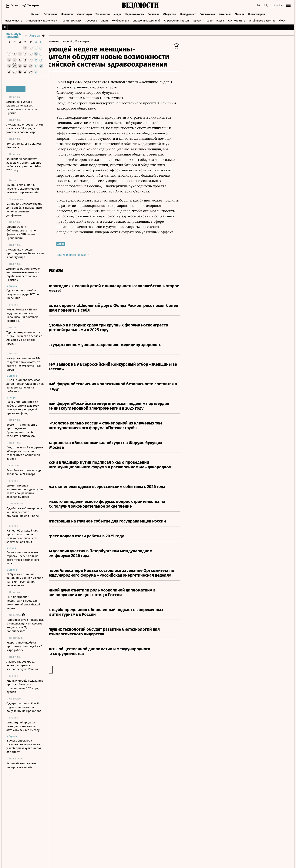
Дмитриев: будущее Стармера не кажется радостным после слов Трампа (22, 107)
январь (35, 36)
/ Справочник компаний (88, 41)
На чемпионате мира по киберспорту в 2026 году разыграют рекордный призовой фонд (23, 408)
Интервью (225, 13)
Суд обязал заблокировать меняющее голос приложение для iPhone (24, 512)
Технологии (103, 13)
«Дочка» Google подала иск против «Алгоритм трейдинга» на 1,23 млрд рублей (25, 686)
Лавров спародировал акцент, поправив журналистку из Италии (22, 665)
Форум (283, 20)
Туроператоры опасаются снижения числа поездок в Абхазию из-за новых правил (24, 338)
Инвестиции (84, 13)
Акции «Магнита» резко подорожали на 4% (22, 765)
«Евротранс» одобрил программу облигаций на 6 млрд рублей (24, 646)
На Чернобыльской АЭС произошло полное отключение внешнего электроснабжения (22, 536)
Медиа (118, 13)
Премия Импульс (71, 20)
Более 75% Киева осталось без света (24, 146)
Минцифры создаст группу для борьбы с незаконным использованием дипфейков (24, 210)
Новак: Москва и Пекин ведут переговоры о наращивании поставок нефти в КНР (22, 315)
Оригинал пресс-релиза (103, 255)
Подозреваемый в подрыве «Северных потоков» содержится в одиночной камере (25, 453)
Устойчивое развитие (262, 20)
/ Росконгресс (112, 41)
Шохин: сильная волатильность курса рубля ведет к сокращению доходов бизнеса (25, 491)
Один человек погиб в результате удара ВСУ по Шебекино (23, 294)
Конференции (120, 20)
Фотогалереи (257, 13)
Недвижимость (135, 13)
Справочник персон (177, 20)
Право (209, 20)
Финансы (67, 13)
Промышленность (11, 20)
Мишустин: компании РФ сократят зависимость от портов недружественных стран (24, 364)
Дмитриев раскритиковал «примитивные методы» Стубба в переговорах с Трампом (24, 274)
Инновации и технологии (41, 20)
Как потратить (236, 20)
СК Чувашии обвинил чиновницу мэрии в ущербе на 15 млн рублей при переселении (25, 580)
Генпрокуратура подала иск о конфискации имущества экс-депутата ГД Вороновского (25, 625)
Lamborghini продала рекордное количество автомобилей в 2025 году (23, 726)
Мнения (240, 13)
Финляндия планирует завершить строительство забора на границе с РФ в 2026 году (24, 165)
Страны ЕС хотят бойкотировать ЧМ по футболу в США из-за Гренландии (21, 232)
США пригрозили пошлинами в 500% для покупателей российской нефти (23, 603)
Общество (170, 13)
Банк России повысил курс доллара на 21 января (24, 472)
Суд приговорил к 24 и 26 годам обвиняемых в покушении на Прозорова (24, 707)
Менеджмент (188, 13)
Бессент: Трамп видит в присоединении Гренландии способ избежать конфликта (22, 430)
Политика (153, 13)
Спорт (104, 20)
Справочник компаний (147, 20)
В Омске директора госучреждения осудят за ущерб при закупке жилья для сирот (24, 746)
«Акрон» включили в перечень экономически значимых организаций (23, 189)
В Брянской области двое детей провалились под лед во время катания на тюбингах (25, 386)
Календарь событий (14, 36)
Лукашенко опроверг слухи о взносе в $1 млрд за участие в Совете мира (25, 128)
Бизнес (36, 13)
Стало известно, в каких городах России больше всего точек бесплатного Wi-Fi (23, 558)
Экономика (51, 13)
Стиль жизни (207, 13)
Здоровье (91, 20)
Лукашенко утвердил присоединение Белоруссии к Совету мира (25, 253)
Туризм (197, 20)
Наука (220, 20)
